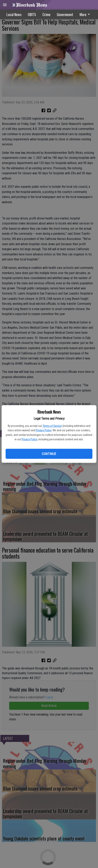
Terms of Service (52, 426)
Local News (14, 14)
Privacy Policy (44, 430)
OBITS (32, 14)
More (85, 14)
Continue (49, 454)
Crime (46, 14)
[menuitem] (65, 14)
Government (65, 14)
